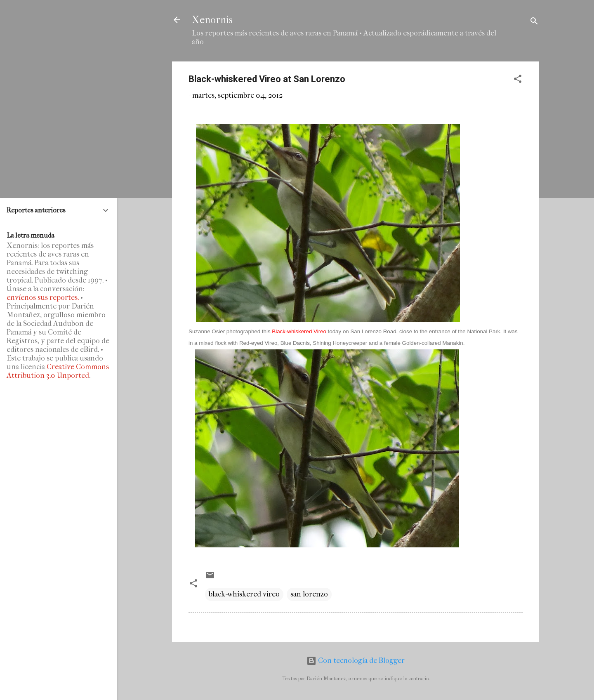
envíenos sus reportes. (43, 298)
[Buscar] (534, 22)
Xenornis (212, 20)
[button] (518, 80)
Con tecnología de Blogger (356, 661)
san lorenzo (309, 594)
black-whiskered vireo (244, 594)
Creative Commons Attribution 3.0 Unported (58, 371)
